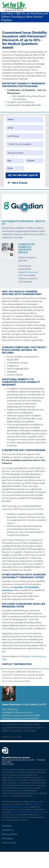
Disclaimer (8, 839)
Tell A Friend (17, 183)
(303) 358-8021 (9, 709)
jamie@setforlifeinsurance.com (17, 712)
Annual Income (15, 153)
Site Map (7, 826)
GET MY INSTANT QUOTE (23, 175)
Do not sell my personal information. (27, 812)
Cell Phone (13, 136)
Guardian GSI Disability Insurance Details (26, 248)
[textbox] (24, 144)
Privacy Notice (10, 834)
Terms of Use (9, 843)
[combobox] (24, 144)
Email (10, 128)
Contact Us (8, 830)
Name (11, 120)
